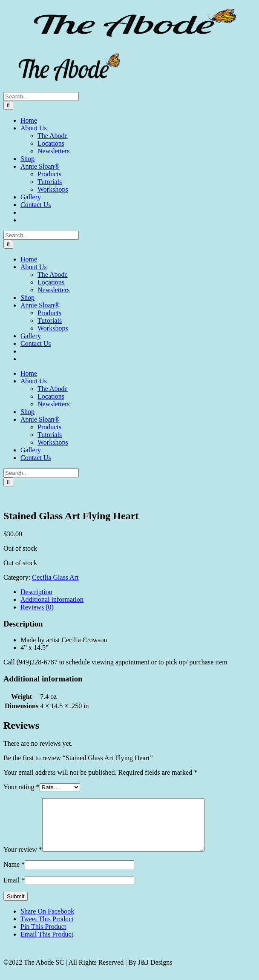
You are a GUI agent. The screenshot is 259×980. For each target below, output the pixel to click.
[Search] (8, 105)
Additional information (52, 599)
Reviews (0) (37, 607)
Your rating (22, 787)
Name (14, 875)
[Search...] (41, 96)
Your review (23, 860)
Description (36, 592)
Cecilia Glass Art (55, 577)
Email (14, 890)
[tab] (138, 592)
